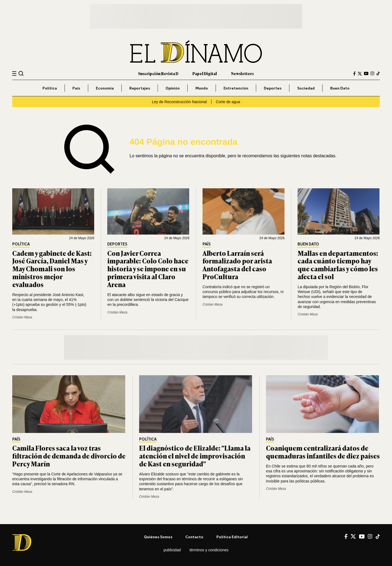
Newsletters (242, 73)
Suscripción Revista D (158, 73)
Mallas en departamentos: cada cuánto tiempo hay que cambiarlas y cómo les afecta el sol (338, 265)
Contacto (194, 537)
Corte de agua (228, 102)
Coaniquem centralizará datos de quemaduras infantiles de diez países (323, 452)
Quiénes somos (158, 537)
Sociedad (306, 88)
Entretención (236, 88)
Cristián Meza (22, 317)
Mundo (202, 88)
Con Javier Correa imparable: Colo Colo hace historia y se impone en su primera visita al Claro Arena (148, 269)
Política (50, 88)
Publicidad (172, 550)
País (76, 88)
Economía (105, 88)
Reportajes (140, 88)
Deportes (273, 88)
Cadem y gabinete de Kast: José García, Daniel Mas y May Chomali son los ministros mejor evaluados (52, 269)
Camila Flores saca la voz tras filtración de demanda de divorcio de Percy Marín (69, 456)
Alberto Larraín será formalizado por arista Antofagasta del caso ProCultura (237, 265)
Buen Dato (340, 88)
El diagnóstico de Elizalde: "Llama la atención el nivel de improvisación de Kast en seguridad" (195, 456)
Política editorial (232, 537)
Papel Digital (205, 73)
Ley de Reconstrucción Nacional (179, 102)
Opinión (173, 88)
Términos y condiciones (209, 550)
